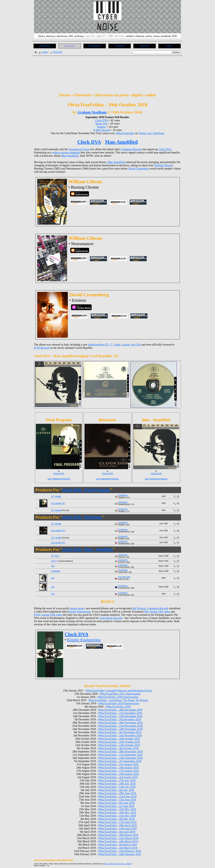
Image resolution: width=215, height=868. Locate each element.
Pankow (101, 127)
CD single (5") (58, 503)
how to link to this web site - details (118, 864)
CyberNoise (45, 46)
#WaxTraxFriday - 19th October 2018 (119, 742)
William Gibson (163, 165)
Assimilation (95, 46)
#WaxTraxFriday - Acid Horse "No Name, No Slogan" (118, 700)
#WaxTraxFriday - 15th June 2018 (117, 800)
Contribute (120, 46)
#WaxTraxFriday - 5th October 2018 (118, 748)
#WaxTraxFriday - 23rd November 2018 (120, 726)
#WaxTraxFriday (125, 133)
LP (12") (55, 556)
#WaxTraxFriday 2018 (118, 707)
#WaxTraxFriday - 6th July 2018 (116, 790)
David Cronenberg (139, 169)
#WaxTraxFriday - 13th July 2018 (117, 787)
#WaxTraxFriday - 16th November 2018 (120, 729)
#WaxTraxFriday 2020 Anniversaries (118, 697)
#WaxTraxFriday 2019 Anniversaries (119, 703)
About (170, 46)
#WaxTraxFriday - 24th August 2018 (118, 768)
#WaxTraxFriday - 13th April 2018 (117, 829)
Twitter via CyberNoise (152, 133)
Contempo (123, 495)
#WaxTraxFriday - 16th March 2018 (118, 841)
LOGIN (43, 52)
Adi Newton (139, 608)
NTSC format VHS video (48, 615)
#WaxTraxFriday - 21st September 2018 (120, 755)
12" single (56, 496)
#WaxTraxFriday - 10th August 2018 (118, 774)
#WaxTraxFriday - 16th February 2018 (120, 854)
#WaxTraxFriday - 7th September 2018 (120, 761)
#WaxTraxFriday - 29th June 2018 (117, 793)
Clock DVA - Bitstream (82, 517)
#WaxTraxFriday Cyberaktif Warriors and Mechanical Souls (119, 691)
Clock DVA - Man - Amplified (88, 550)
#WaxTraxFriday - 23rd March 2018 (118, 838)
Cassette (56, 571)
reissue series (77, 608)
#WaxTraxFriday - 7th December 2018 (120, 719)
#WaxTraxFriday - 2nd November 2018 (120, 736)
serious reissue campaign (66, 153)
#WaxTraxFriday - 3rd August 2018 (118, 777)
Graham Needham (92, 112)
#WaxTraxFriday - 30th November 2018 (120, 723)
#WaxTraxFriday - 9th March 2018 (117, 845)
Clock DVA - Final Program (86, 490)
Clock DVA (101, 120)
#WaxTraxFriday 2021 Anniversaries (120, 694)
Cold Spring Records (111, 618)
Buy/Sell (145, 46)
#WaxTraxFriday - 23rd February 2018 (120, 851)
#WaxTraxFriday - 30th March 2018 (118, 835)
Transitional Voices (79, 149)
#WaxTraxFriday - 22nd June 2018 (117, 796)
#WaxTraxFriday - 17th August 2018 (118, 771)
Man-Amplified (121, 142)
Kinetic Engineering (79, 612)
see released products (59, 479)
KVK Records (42, 348)
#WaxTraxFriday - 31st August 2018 (118, 764)
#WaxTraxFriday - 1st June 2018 (116, 806)
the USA (136, 345)
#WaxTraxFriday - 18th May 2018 (117, 813)
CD (53, 566)
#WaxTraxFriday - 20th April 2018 (117, 825)
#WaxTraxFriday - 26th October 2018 (119, 739)
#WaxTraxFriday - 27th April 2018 (117, 822)
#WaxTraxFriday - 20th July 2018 (117, 784)
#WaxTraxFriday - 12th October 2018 (119, 745)
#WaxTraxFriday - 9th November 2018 (120, 732)
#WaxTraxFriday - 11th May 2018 (117, 816)
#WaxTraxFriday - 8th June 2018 (116, 803)
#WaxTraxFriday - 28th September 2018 (120, 752)
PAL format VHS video (157, 612)
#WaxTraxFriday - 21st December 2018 (120, 713)
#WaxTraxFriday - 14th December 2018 (120, 716)
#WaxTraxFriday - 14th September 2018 (120, 758)
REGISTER (56, 52)
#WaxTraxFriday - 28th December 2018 (120, 710)
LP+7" (54, 561)
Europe (126, 345)
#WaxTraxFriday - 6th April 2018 (117, 832)
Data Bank (70, 46)
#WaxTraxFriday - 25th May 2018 (117, 809)
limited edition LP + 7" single (104, 345)
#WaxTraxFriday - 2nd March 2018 (118, 848)
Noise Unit (101, 124)
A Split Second (101, 130)
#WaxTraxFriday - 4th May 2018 (116, 819)
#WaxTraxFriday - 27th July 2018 (117, 780)
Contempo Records (131, 149)
